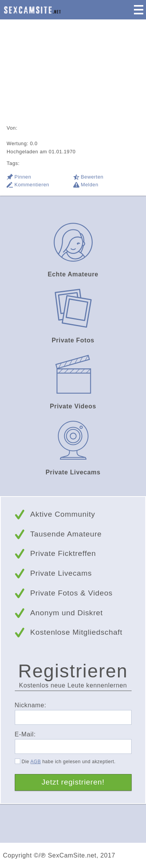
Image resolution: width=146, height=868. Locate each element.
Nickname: (31, 705)
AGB (36, 762)
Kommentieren (32, 185)
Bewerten (92, 177)
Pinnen (23, 177)
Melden (90, 185)
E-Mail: (25, 734)
